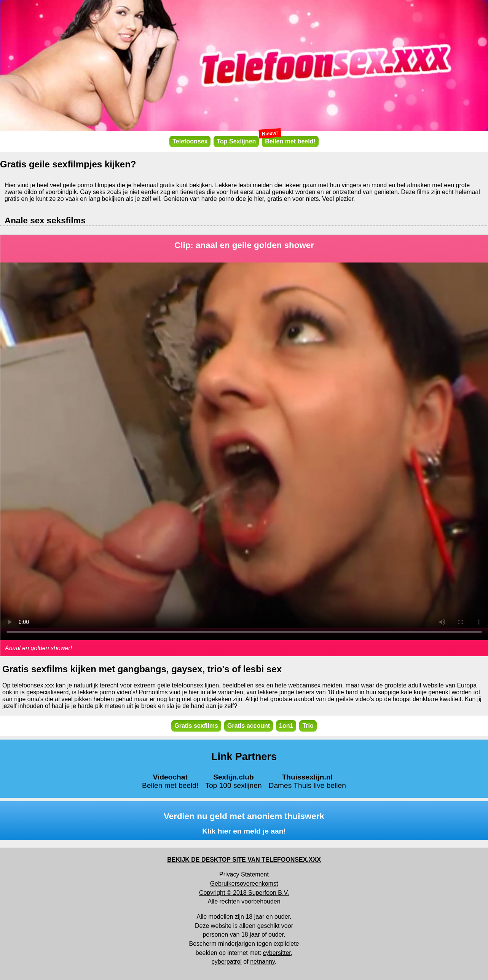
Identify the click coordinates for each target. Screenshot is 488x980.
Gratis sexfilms (196, 726)
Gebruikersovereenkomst (244, 884)
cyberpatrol (227, 962)
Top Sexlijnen (236, 141)
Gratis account (249, 726)
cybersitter (277, 953)
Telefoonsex (190, 141)
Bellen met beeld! (289, 140)
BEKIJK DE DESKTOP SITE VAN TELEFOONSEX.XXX (244, 860)
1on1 (286, 726)
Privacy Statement (244, 874)
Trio (308, 726)
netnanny (262, 962)
